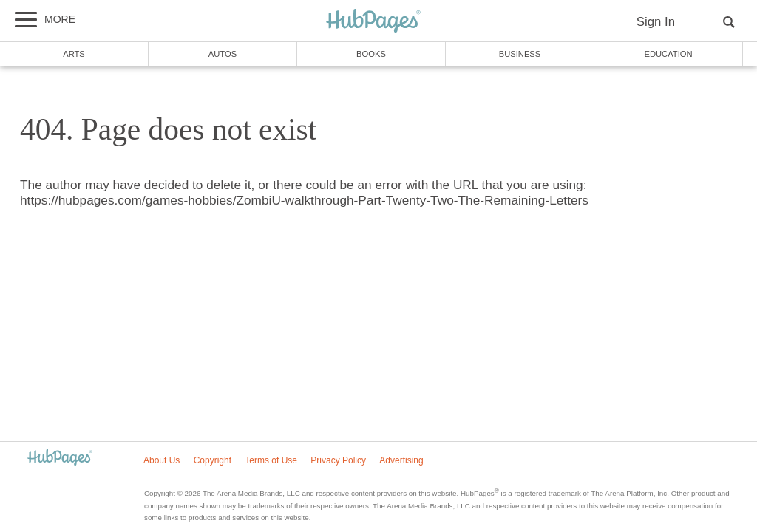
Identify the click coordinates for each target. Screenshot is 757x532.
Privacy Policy (338, 460)
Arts (74, 54)
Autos (223, 54)
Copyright (213, 460)
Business (520, 54)
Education (668, 54)
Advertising (401, 460)
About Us (162, 460)
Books (371, 54)
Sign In (656, 22)
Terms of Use (271, 460)
